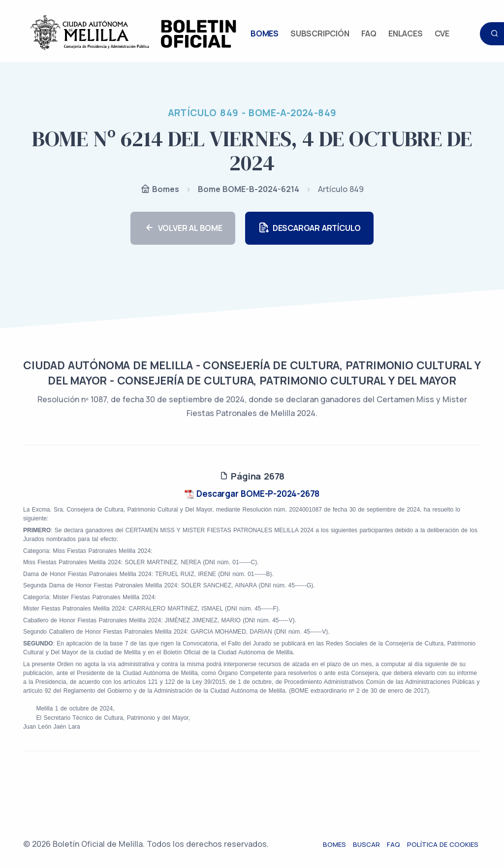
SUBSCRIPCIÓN (320, 33)
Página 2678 (252, 476)
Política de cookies (445, 844)
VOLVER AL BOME (183, 228)
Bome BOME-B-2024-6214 (249, 189)
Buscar (369, 844)
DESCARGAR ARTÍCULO (309, 228)
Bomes (160, 190)
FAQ (369, 33)
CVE (442, 33)
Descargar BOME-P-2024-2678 (252, 494)
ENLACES (406, 33)
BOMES (265, 33)
